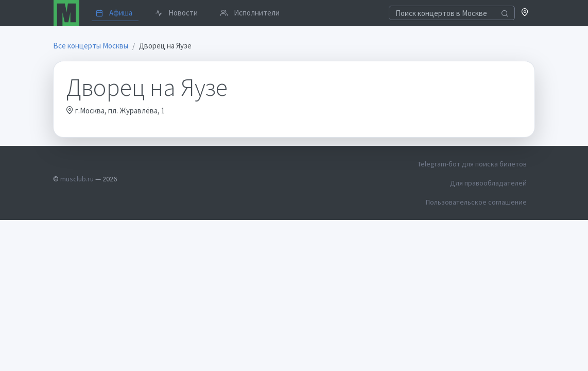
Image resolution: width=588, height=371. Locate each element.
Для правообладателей (488, 183)
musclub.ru (77, 179)
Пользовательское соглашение (476, 202)
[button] (525, 13)
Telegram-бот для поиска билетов (472, 164)
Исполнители (250, 13)
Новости (176, 13)
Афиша (114, 13)
